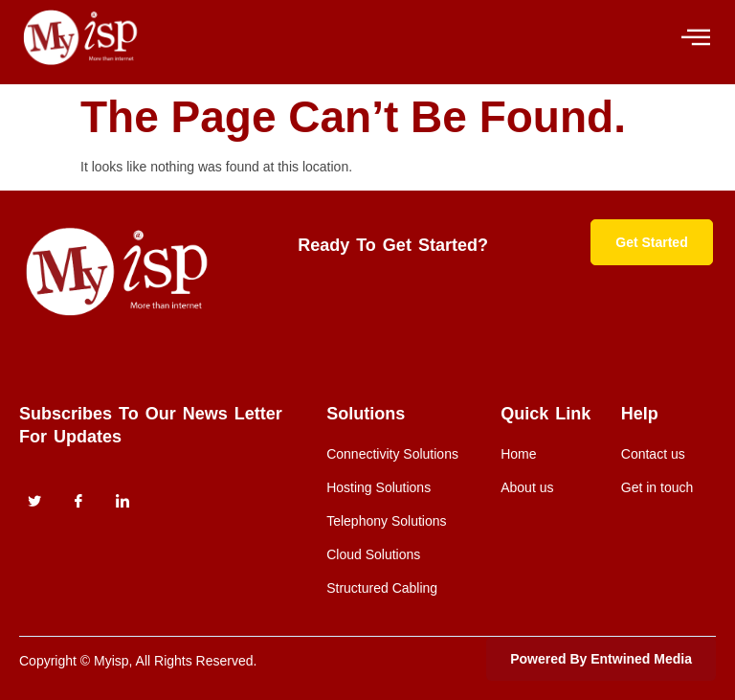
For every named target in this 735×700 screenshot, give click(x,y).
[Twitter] (34, 502)
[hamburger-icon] (694, 38)
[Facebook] (78, 502)
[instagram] (122, 502)
